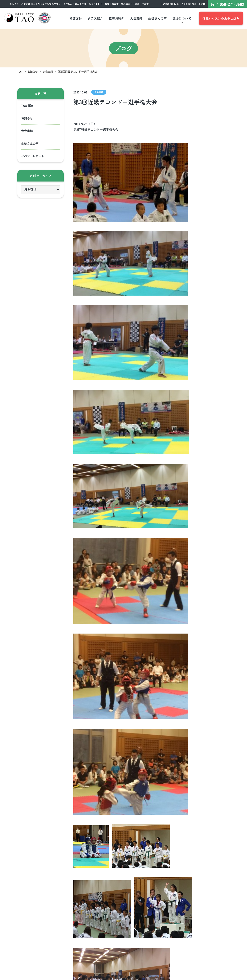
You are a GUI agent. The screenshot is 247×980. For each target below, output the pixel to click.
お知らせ (33, 71)
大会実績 (49, 71)
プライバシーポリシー (190, 976)
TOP (20, 71)
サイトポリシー (219, 976)
